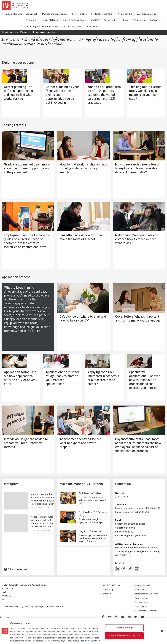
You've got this (112, 16)
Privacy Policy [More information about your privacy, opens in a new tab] (92, 641)
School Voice (149, 16)
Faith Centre (53, 28)
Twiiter (130, 585)
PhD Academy (108, 22)
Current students (13, 16)
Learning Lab (30, 16)
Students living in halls (35, 28)
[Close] (162, 631)
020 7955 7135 (153, 525)
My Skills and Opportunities (51, 16)
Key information (72, 16)
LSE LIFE (71, 22)
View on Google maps (135, 561)
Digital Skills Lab (32, 22)
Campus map (107, 606)
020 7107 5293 (142, 529)
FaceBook (124, 585)
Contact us (106, 611)
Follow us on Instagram (18, 586)
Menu (161, 6)
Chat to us (122, 513)
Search (144, 6)
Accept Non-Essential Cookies (124, 636)
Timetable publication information (145, 22)
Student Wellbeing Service (53, 22)
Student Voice (84, 22)
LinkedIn (118, 585)
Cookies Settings (143, 602)
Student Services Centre (92, 16)
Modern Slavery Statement (147, 611)
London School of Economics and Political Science (15, 6)
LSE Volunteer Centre (131, 16)
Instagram (136, 585)
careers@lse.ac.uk (125, 545)
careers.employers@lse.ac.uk (131, 552)
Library (96, 22)
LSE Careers (122, 22)
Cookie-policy (141, 606)
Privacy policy (141, 615)
